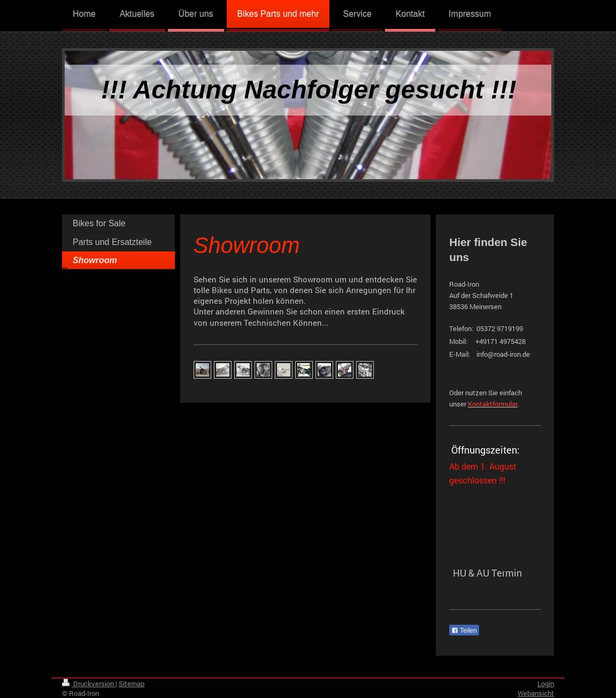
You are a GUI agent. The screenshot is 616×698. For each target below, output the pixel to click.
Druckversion (89, 684)
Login (546, 684)
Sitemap (132, 684)
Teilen (464, 631)
